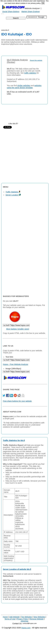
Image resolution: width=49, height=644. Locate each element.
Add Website (14, 617)
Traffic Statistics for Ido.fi (14, 440)
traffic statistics (30, 73)
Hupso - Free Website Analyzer (16, 364)
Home (5, 617)
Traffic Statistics (13, 192)
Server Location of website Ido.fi (17, 569)
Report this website (36, 60)
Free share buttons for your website (17, 401)
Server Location (13, 195)
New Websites (39, 617)
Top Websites (27, 617)
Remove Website (37, 619)
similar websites (24, 86)
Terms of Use (10, 619)
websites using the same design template (24, 87)
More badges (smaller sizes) (18, 329)
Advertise (24, 621)
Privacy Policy (22, 619)
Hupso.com (26, 628)
